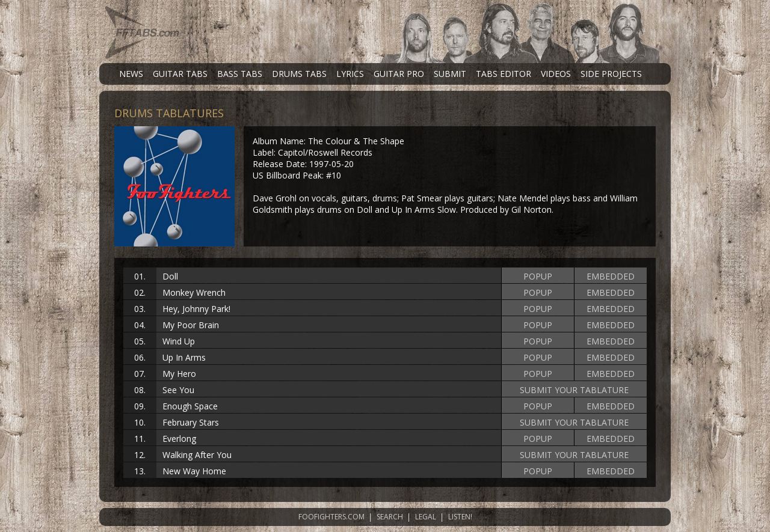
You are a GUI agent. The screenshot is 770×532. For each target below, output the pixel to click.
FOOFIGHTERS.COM (331, 517)
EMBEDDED (611, 276)
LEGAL (426, 517)
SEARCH (390, 517)
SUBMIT (450, 74)
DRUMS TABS (299, 74)
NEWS (131, 74)
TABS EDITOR (504, 74)
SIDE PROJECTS (611, 74)
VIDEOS (556, 74)
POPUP (538, 276)
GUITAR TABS (180, 74)
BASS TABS (240, 74)
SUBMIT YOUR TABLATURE (574, 390)
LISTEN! (460, 517)
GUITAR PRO (399, 74)
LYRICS (350, 74)
